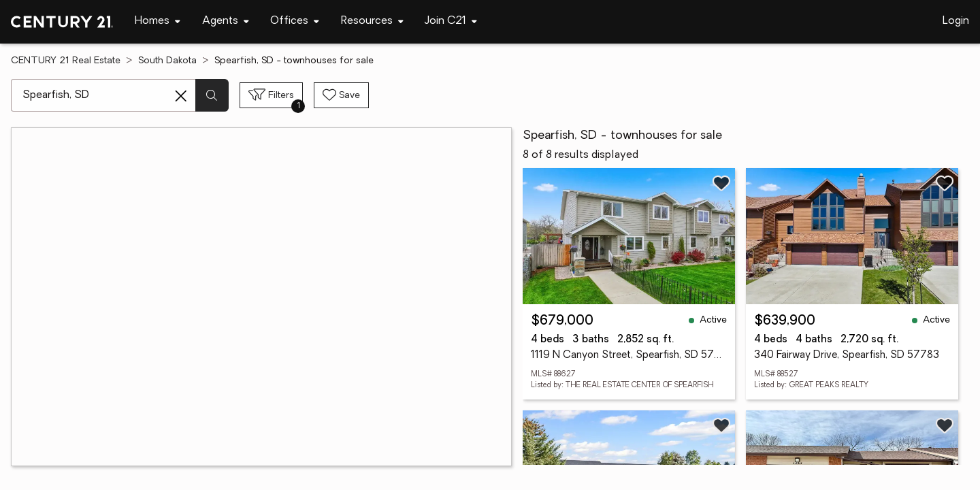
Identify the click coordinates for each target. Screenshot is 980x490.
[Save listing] (721, 183)
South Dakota (167, 61)
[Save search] (341, 95)
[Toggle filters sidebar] (271, 95)
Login (956, 21)
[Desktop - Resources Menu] (372, 21)
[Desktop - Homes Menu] (158, 21)
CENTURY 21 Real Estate (66, 61)
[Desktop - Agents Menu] (226, 21)
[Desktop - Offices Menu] (295, 21)
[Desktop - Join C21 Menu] (451, 21)
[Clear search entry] (181, 96)
